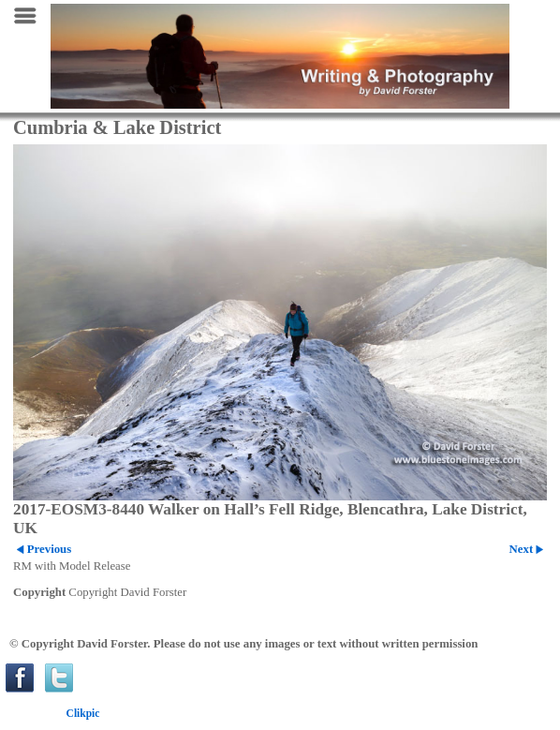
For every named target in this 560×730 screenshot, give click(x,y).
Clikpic (83, 713)
